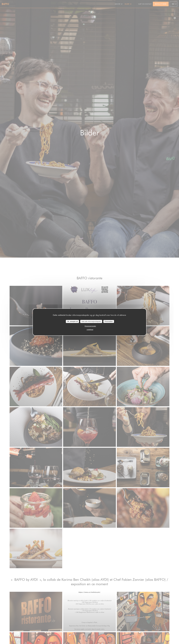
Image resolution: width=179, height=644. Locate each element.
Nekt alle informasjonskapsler (91, 321)
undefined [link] (90, 330)
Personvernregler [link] (90, 326)
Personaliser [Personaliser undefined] (109, 321)
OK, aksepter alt (72, 321)
